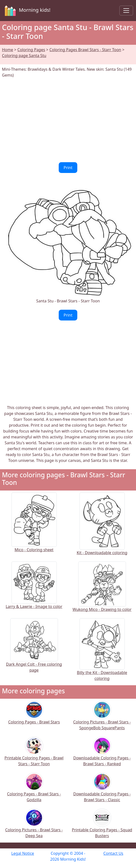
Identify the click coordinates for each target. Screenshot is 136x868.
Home (8, 50)
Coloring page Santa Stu (24, 56)
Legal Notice (23, 853)
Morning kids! (27, 11)
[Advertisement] (68, 120)
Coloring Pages (31, 50)
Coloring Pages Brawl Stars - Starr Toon (85, 50)
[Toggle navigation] (126, 11)
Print (68, 168)
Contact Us (113, 853)
